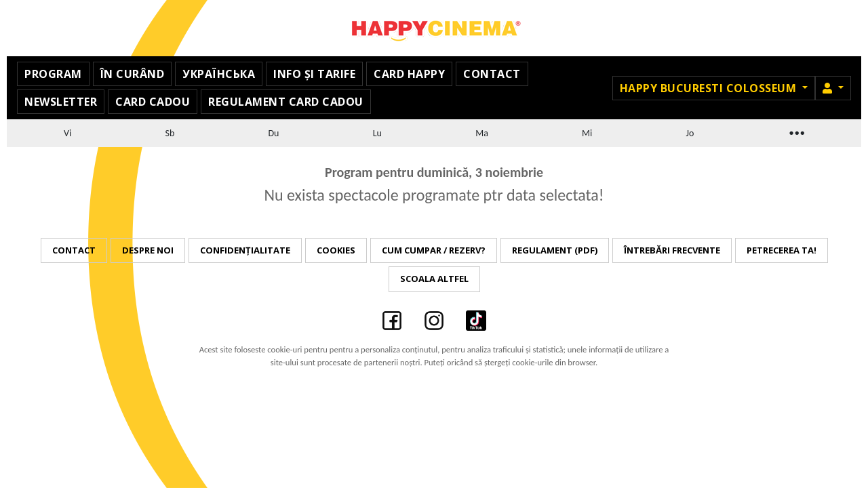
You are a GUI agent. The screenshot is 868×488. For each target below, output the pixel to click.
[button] (833, 88)
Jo (690, 133)
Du (274, 133)
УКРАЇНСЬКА (219, 74)
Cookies (336, 250)
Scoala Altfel (434, 279)
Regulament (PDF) (555, 250)
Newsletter (61, 102)
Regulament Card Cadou (286, 102)
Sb (170, 133)
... (796, 131)
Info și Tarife (314, 74)
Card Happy (409, 74)
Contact (492, 74)
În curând (133, 74)
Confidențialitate (245, 250)
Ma (482, 133)
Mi (587, 133)
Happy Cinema (434, 28)
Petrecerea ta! (782, 250)
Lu (377, 133)
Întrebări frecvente (672, 250)
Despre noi (148, 250)
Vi (67, 133)
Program (53, 74)
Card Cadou (153, 102)
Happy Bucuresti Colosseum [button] (710, 88)
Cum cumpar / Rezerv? (434, 250)
